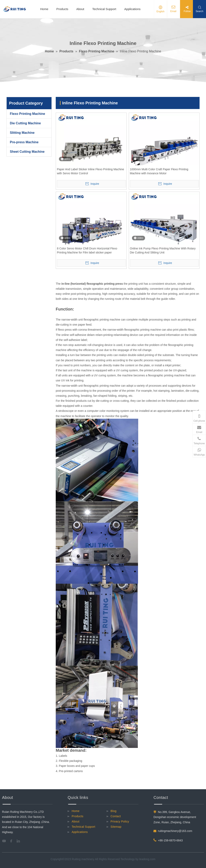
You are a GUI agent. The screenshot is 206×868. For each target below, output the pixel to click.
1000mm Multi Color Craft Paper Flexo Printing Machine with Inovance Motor (159, 171)
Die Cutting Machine (25, 123)
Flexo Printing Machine (27, 114)
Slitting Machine (22, 133)
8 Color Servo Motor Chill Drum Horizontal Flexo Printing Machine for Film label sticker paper (87, 250)
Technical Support (104, 9)
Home (44, 9)
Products (62, 9)
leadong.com (147, 859)
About (80, 9)
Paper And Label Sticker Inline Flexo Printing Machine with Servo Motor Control (91, 171)
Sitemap (116, 827)
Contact (116, 816)
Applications (132, 9)
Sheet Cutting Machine (27, 152)
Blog (114, 811)
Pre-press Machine (24, 142)
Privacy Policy (120, 821)
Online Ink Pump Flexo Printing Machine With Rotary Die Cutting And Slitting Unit (163, 250)
